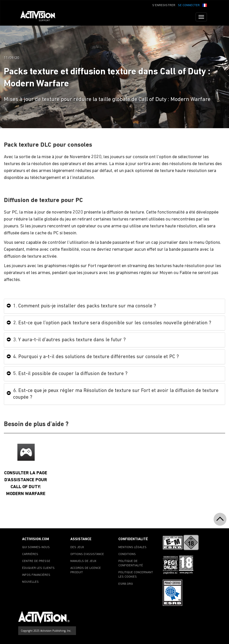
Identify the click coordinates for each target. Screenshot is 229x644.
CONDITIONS (127, 554)
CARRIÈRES (30, 554)
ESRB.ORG (126, 584)
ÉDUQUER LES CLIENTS (38, 568)
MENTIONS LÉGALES (132, 547)
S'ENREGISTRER (164, 5)
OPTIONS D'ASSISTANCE (87, 554)
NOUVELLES (30, 582)
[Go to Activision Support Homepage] (41, 17)
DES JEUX (77, 547)
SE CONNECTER (189, 5)
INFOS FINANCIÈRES (36, 575)
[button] (205, 5)
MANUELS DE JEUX (83, 561)
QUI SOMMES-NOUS (36, 547)
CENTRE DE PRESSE (36, 561)
